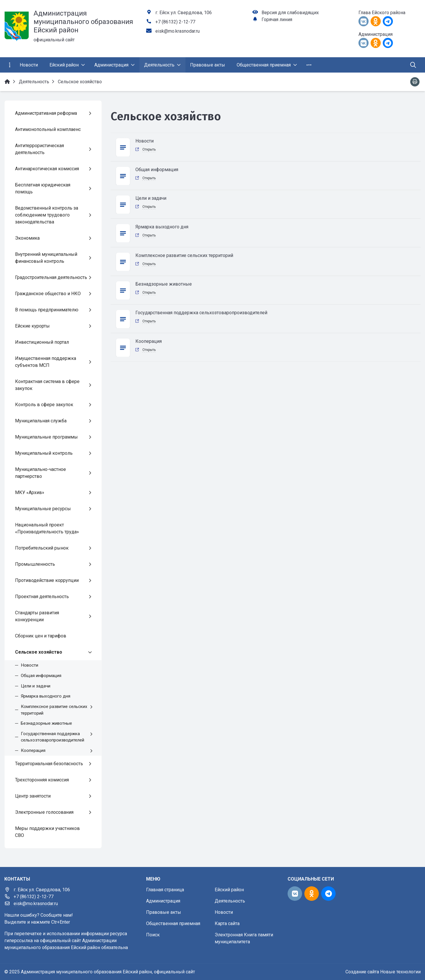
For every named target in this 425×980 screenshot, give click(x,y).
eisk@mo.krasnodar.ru (177, 31)
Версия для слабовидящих (290, 13)
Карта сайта (227, 923)
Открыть (149, 149)
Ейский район (229, 890)
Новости (224, 912)
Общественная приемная (173, 923)
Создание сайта (362, 972)
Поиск (153, 935)
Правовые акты (164, 912)
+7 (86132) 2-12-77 (175, 22)
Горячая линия (277, 20)
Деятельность (230, 901)
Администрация (163, 901)
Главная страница (165, 890)
